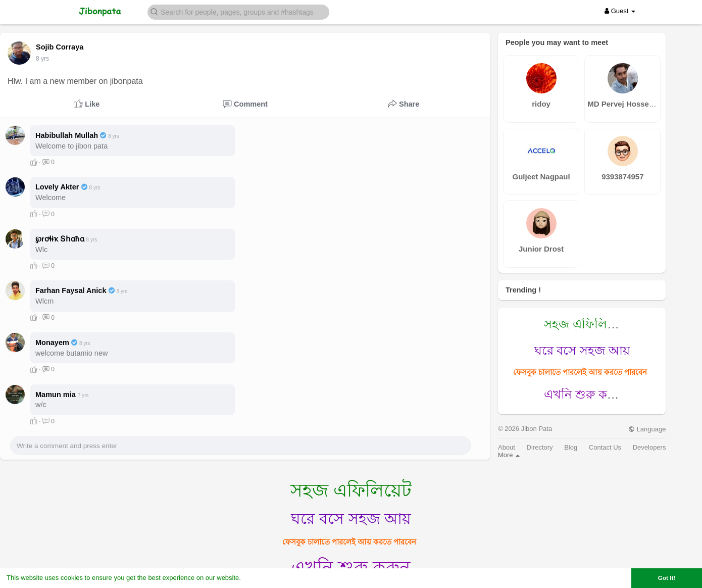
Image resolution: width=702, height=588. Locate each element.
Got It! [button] (667, 578)
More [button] (509, 455)
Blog (571, 447)
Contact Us (605, 447)
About (507, 447)
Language (647, 429)
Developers (649, 447)
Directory (540, 447)
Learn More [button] (261, 578)
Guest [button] (620, 11)
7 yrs (42, 59)
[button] (238, 11)
